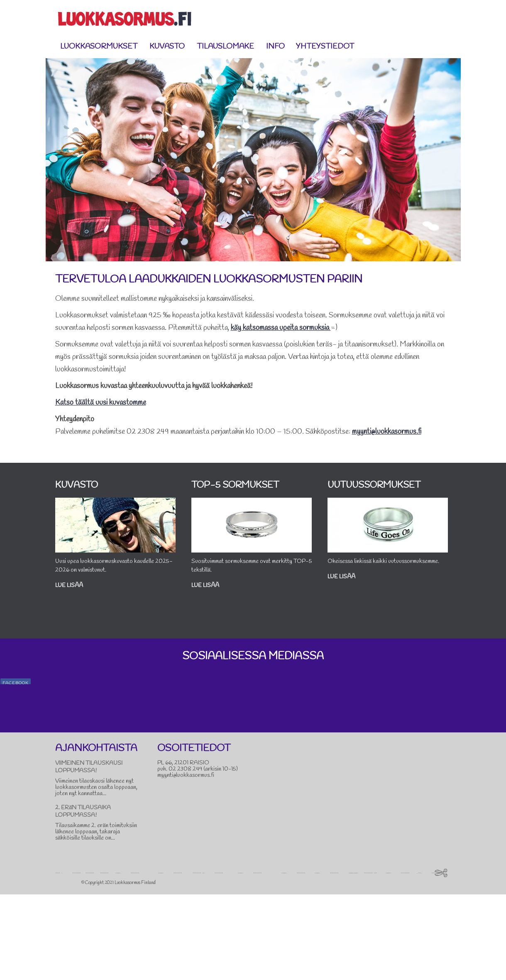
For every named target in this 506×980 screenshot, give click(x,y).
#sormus (423, 743)
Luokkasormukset (99, 47)
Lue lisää (79, 590)
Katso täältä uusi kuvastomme (101, 403)
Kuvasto (167, 47)
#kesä (463, 735)
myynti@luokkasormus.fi (387, 432)
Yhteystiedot (325, 47)
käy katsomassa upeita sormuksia (281, 328)
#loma (479, 735)
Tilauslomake (225, 47)
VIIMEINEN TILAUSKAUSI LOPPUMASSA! (89, 853)
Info (277, 47)
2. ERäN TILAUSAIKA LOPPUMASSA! (83, 897)
